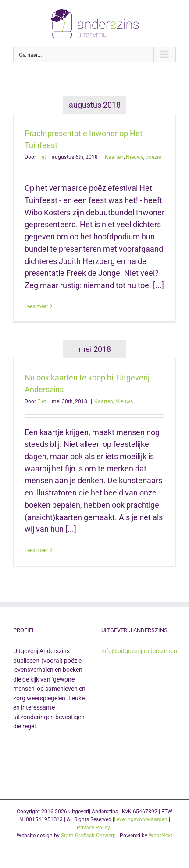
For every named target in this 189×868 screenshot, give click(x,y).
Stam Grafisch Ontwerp (88, 836)
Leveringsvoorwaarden (141, 819)
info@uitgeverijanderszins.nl (140, 651)
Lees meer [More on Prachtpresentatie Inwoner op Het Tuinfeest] (36, 306)
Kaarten (114, 157)
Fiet (42, 157)
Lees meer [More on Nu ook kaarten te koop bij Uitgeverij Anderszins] (36, 550)
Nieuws (135, 157)
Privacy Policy (93, 828)
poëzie (153, 157)
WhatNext (160, 836)
